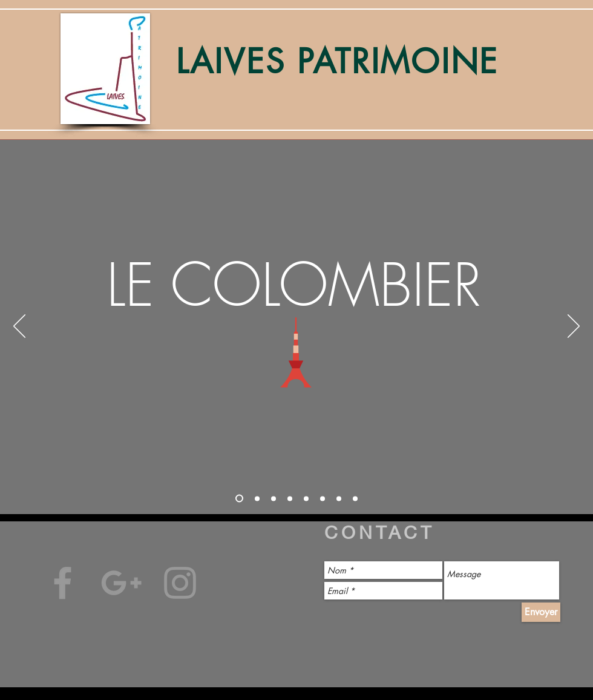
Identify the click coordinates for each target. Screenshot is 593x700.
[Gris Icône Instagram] (180, 583)
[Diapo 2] (257, 498)
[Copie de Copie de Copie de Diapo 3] (355, 498)
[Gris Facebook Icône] (63, 583)
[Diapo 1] (239, 499)
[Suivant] (574, 327)
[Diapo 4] (290, 498)
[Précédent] (19, 327)
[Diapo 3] (274, 498)
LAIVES (237, 61)
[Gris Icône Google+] (121, 583)
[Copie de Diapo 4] (323, 498)
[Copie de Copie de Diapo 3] (339, 498)
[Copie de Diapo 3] (306, 498)
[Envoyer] (541, 612)
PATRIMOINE (398, 61)
